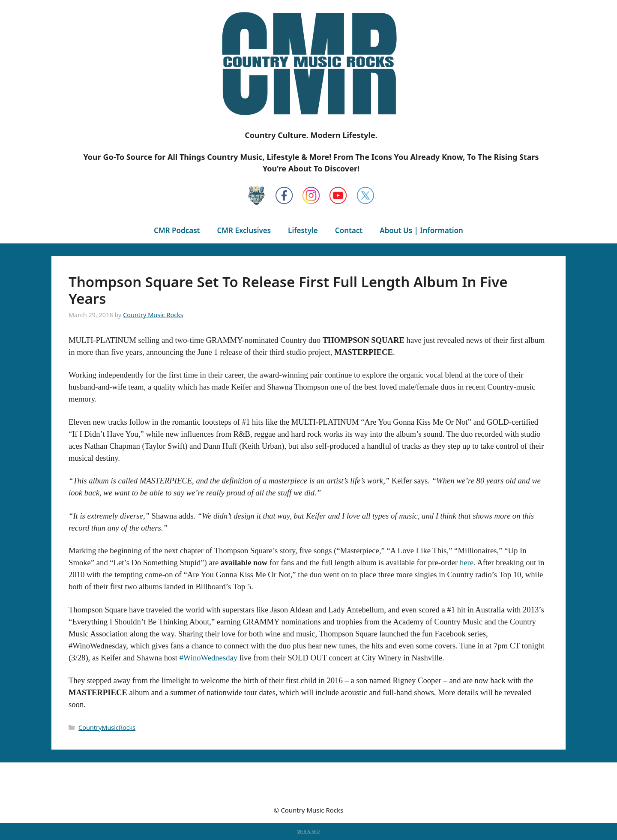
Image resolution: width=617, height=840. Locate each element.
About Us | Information (421, 230)
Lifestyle (303, 230)
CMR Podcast (177, 230)
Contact (349, 230)
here (467, 562)
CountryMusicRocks (107, 727)
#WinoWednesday (209, 658)
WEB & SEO (309, 831)
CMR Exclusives (244, 230)
